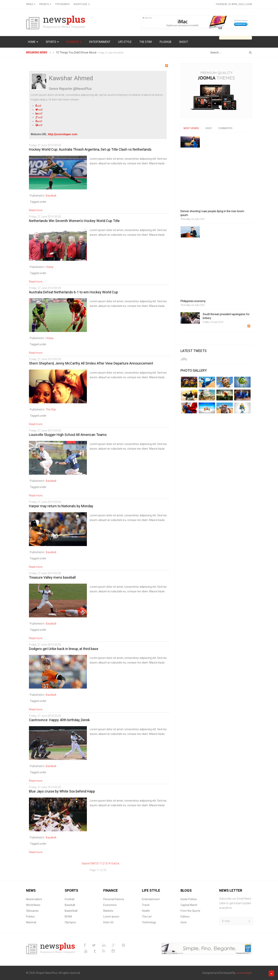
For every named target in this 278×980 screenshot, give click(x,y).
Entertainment (151, 899)
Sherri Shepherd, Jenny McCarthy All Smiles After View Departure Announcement (91, 363)
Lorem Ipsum (111, 917)
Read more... (36, 210)
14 (109, 864)
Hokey (50, 267)
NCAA (68, 917)
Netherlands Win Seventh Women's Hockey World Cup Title (74, 221)
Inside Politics (189, 899)
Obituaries (32, 911)
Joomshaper (244, 973)
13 (106, 864)
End (117, 864)
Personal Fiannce (114, 899)
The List (147, 917)
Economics (110, 905)
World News (33, 905)
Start (85, 864)
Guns (184, 922)
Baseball (51, 196)
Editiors (185, 917)
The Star (51, 409)
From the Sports (190, 911)
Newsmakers (34, 899)
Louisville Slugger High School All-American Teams (68, 435)
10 (96, 864)
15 (112, 864)
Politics (30, 917)
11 (99, 864)
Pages (30, 4)
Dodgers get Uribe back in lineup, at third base (64, 649)
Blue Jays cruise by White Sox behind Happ (62, 791)
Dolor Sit (108, 922)
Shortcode (80, 4)
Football (69, 899)
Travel (146, 905)
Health (146, 911)
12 (103, 864)
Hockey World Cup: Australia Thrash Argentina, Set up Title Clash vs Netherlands (90, 149)
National (31, 922)
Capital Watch (189, 905)
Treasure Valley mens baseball (52, 577)
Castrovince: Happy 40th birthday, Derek (59, 720)
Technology (149, 922)
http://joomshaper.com (63, 134)
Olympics (70, 922)
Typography (62, 4)
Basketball (71, 911)
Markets (108, 911)
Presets (44, 4)
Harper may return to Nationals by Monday (61, 506)
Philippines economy (193, 301)
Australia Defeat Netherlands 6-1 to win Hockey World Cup (73, 292)
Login (249, 4)
